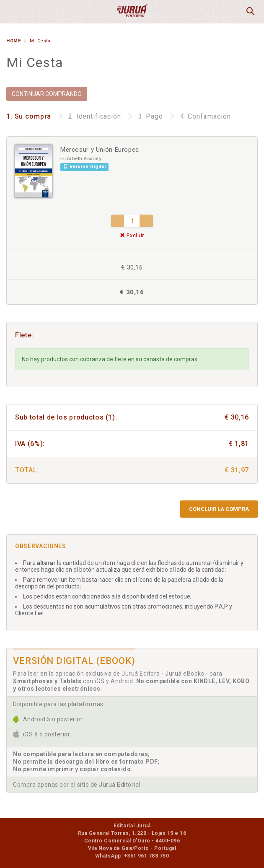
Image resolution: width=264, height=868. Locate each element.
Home (13, 41)
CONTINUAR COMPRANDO (47, 94)
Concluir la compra (219, 509)
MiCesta (229, 12)
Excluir (132, 236)
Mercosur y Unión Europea (100, 150)
